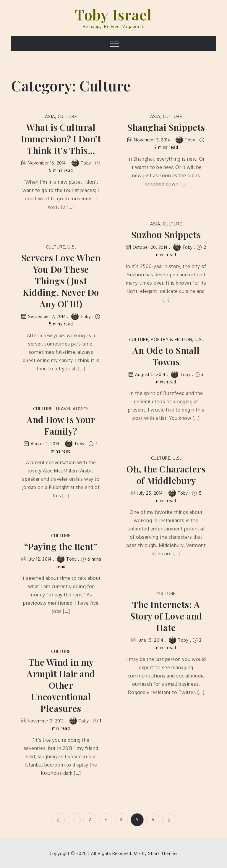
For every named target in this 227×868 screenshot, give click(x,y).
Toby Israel (113, 14)
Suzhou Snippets (166, 235)
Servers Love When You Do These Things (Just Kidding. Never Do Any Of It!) (61, 281)
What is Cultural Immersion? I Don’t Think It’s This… (61, 139)
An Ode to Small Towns (166, 356)
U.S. (72, 247)
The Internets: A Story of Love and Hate (166, 616)
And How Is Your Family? (61, 425)
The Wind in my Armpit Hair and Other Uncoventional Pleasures (61, 685)
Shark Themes (163, 853)
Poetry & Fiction (171, 339)
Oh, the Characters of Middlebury (166, 475)
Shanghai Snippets (166, 127)
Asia (50, 116)
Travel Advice (72, 409)
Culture (67, 116)
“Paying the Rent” (61, 547)
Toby (81, 163)
